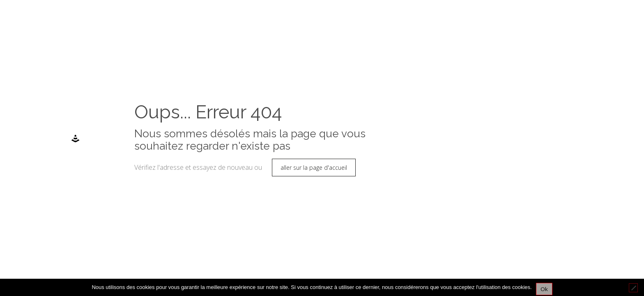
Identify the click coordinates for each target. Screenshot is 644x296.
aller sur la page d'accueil (314, 168)
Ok (544, 289)
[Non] (633, 288)
